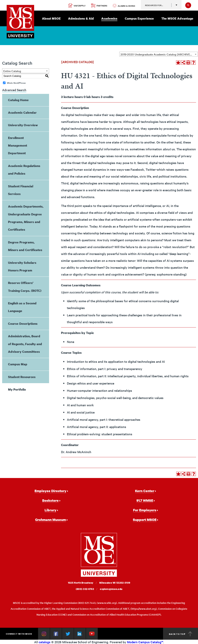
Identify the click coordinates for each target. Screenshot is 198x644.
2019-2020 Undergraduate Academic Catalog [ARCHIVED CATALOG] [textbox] (159, 54)
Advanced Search (14, 90)
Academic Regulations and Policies (24, 170)
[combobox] (159, 54)
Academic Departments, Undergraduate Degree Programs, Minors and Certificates (26, 218)
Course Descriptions (23, 324)
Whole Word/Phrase (16, 83)
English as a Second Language (22, 307)
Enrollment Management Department (18, 146)
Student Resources (22, 377)
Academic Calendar (22, 112)
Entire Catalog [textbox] (12, 71)
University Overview (23, 125)
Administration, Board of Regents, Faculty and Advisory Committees (25, 344)
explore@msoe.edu (111, 589)
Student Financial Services (21, 190)
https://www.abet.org (144, 609)
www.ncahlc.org (107, 603)
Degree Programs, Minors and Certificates (25, 246)
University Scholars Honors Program (22, 266)
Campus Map (18, 364)
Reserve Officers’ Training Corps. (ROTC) (25, 287)
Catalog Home (18, 100)
